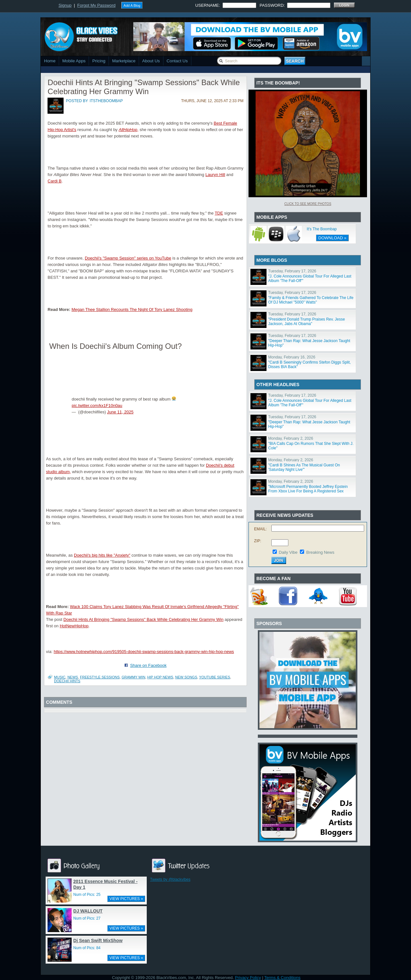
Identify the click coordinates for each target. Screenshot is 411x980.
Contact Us (177, 61)
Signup (65, 5)
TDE (219, 213)
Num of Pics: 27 (87, 918)
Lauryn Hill (215, 175)
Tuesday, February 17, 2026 (292, 271)
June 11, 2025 (120, 412)
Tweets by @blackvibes (170, 879)
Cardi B (54, 181)
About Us (151, 61)
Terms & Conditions (282, 978)
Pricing (99, 61)
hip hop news (160, 677)
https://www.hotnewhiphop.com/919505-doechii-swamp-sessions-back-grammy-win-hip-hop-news (144, 652)
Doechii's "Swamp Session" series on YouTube (128, 258)
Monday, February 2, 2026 (291, 438)
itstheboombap (106, 101)
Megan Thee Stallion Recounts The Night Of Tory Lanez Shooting (132, 309)
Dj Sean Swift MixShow (98, 940)
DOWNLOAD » (332, 238)
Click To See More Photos (308, 204)
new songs (186, 677)
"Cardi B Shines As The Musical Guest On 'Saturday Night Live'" (304, 467)
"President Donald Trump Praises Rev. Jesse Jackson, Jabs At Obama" (306, 322)
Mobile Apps (74, 61)
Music (60, 677)
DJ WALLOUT (88, 911)
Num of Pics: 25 (87, 895)
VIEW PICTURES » (126, 899)
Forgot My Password (96, 5)
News (73, 677)
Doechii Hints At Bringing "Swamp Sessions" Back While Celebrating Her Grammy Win (144, 619)
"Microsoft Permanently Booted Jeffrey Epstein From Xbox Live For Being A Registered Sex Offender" (308, 491)
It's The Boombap (322, 229)
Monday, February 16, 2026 (292, 357)
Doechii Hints (67, 681)
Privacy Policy (248, 978)
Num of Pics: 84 (87, 948)
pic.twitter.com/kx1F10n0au (97, 406)
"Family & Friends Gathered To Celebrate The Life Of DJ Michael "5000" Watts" (311, 300)
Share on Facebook (148, 665)
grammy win (134, 677)
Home (50, 61)
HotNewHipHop (74, 626)
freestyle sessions (100, 677)
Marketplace (124, 61)
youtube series (215, 677)
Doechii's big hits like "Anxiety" (102, 555)
